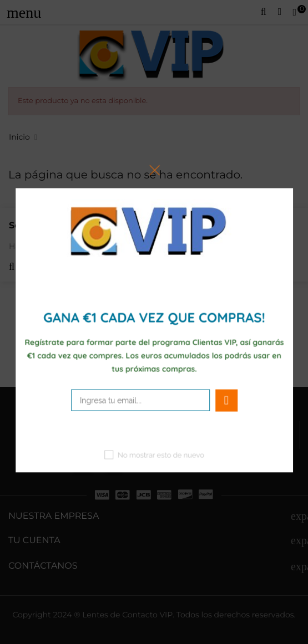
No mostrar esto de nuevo (161, 455)
